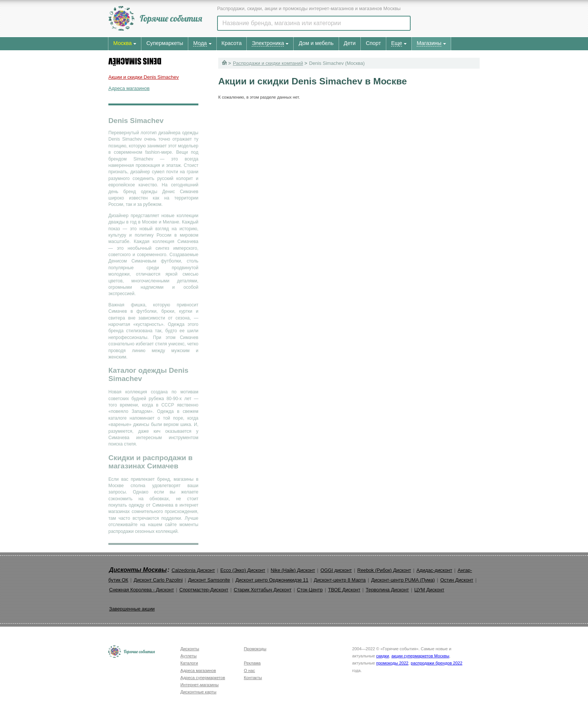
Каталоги (189, 663)
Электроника (268, 43)
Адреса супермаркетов (203, 678)
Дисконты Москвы (138, 570)
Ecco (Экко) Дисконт (243, 570)
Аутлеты (188, 656)
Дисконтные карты (198, 692)
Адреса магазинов (129, 88)
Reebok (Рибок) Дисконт (384, 570)
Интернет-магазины (199, 685)
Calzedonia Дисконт (193, 570)
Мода (200, 43)
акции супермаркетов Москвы (420, 656)
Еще (397, 43)
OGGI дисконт (336, 570)
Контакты (253, 678)
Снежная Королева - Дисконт (142, 590)
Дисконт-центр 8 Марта (340, 580)
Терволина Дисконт (387, 590)
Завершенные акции (132, 609)
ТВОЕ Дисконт (344, 590)
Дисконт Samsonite (209, 580)
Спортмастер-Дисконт (204, 590)
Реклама (252, 663)
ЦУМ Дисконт (429, 590)
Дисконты (190, 649)
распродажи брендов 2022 (436, 663)
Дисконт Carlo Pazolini (158, 580)
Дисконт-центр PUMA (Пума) (403, 580)
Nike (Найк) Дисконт (293, 570)
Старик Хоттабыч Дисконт (262, 590)
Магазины (429, 43)
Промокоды (255, 649)
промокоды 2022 (392, 663)
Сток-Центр (310, 590)
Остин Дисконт (457, 580)
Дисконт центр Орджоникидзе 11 (272, 580)
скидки (382, 656)
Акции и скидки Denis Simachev (144, 77)
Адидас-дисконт (434, 570)
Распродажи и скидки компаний (268, 63)
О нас (249, 670)
